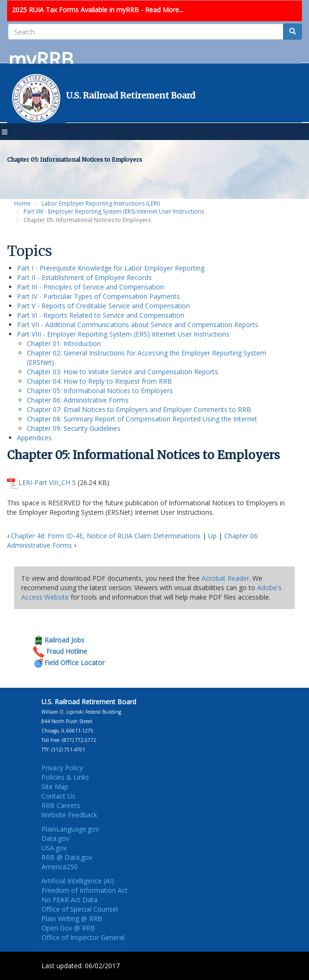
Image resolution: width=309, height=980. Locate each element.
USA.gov (54, 848)
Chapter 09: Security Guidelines (74, 428)
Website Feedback (69, 815)
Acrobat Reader (225, 578)
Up (212, 536)
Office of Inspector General (83, 937)
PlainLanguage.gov (70, 829)
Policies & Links (65, 777)
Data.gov (55, 838)
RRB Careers (61, 805)
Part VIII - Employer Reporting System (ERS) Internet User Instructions (114, 211)
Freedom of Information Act (85, 890)
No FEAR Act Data (69, 900)
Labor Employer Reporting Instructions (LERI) (101, 203)
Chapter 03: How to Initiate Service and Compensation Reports (122, 372)
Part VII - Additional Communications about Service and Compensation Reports (138, 325)
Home (22, 203)
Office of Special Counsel (80, 909)
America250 (60, 867)
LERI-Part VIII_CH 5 (47, 482)
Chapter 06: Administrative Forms (78, 400)
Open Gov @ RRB (68, 928)
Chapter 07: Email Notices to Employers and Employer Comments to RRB (139, 409)
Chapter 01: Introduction (64, 343)
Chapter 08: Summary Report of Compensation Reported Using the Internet (142, 419)
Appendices (34, 438)
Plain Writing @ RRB (72, 918)
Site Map (55, 786)
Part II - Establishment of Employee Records (84, 277)
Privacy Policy (62, 768)
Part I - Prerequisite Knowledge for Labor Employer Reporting (111, 268)
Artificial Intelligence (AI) (78, 881)
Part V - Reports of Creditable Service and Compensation (103, 306)
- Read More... (162, 10)
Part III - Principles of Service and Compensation (90, 287)
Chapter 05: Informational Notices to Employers (100, 391)
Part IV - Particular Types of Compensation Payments (98, 296)
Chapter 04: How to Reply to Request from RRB (99, 381)
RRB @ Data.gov (67, 857)
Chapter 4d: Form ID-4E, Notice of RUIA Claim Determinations (104, 536)
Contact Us (58, 796)
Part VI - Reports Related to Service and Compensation (101, 315)
